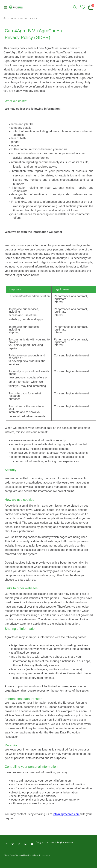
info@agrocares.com (66, 814)
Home (5, 18)
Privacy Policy (9, 855)
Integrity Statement (42, 855)
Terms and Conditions (24, 855)
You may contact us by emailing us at (29, 814)
